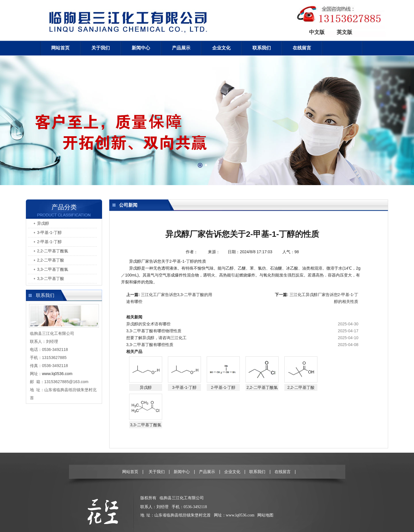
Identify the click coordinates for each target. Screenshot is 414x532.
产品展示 (181, 48)
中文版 (317, 32)
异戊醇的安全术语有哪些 (148, 324)
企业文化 (221, 48)
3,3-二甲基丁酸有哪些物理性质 (154, 331)
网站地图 (265, 515)
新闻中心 (141, 48)
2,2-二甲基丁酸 (51, 260)
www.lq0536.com (240, 515)
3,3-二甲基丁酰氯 (53, 269)
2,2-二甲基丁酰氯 (53, 251)
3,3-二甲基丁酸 (51, 279)
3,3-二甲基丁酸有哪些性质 (150, 345)
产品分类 (64, 207)
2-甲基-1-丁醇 (49, 242)
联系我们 (262, 48)
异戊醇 (43, 223)
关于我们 (101, 48)
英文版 (344, 32)
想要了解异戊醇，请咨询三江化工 (156, 338)
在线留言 (302, 48)
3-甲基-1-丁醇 (49, 233)
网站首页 (60, 48)
